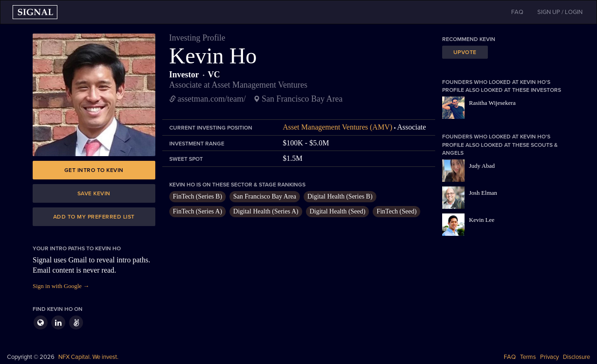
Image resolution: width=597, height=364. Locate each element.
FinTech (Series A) (198, 211)
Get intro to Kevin (94, 170)
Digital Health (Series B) (340, 196)
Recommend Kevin (469, 39)
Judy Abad (482, 166)
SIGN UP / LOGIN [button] (560, 12)
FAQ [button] (517, 12)
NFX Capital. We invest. (88, 357)
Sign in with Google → (61, 286)
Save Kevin (94, 193)
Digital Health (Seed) (338, 211)
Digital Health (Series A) (266, 211)
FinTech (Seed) (396, 211)
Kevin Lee (482, 220)
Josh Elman (483, 193)
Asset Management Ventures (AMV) (337, 127)
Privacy (549, 357)
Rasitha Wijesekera (493, 103)
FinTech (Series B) (198, 196)
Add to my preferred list (94, 217)
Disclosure (576, 357)
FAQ (510, 357)
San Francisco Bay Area (265, 196)
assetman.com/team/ (212, 99)
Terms (528, 357)
